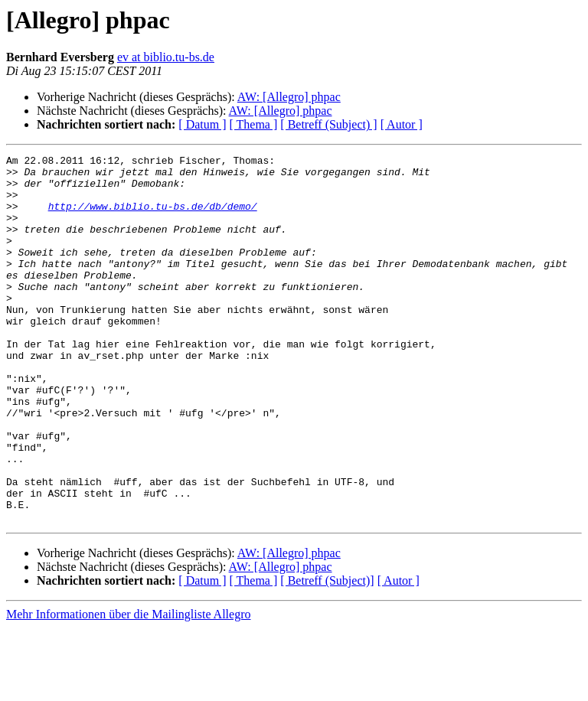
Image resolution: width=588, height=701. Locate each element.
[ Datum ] (202, 124)
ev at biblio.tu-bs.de (166, 57)
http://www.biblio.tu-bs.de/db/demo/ (153, 217)
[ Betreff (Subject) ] (328, 124)
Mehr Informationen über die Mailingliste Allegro (128, 688)
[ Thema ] (254, 124)
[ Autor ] (402, 124)
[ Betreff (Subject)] (327, 654)
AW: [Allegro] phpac (289, 97)
